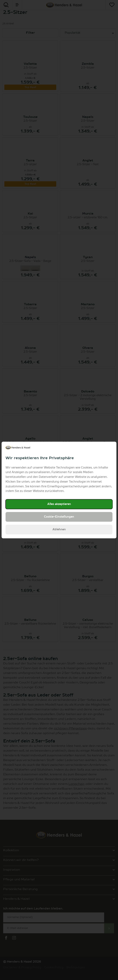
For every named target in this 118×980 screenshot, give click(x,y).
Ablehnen (59, 530)
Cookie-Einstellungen (59, 517)
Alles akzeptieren (59, 504)
